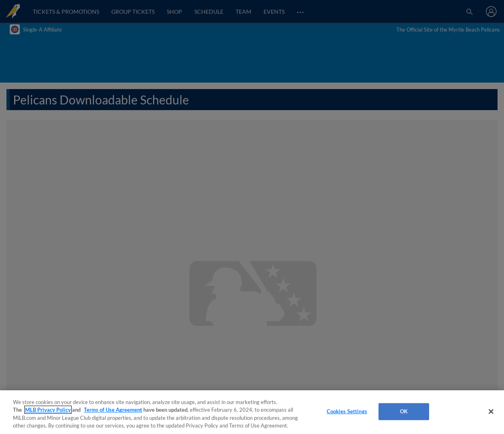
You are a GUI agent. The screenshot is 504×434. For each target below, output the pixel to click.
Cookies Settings (347, 411)
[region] (252, 412)
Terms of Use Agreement (113, 410)
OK (404, 411)
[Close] (491, 411)
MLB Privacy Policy (48, 410)
